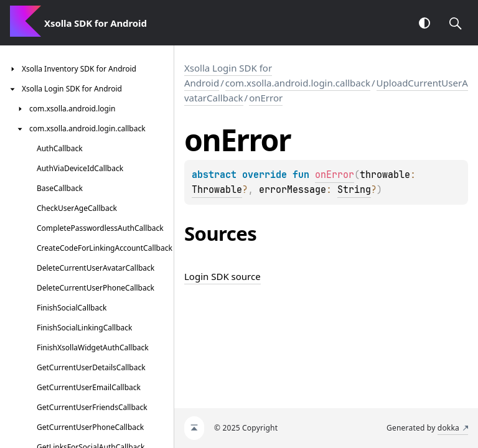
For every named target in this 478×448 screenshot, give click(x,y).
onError (266, 98)
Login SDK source (223, 276)
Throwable (217, 190)
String (354, 190)
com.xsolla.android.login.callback (298, 83)
